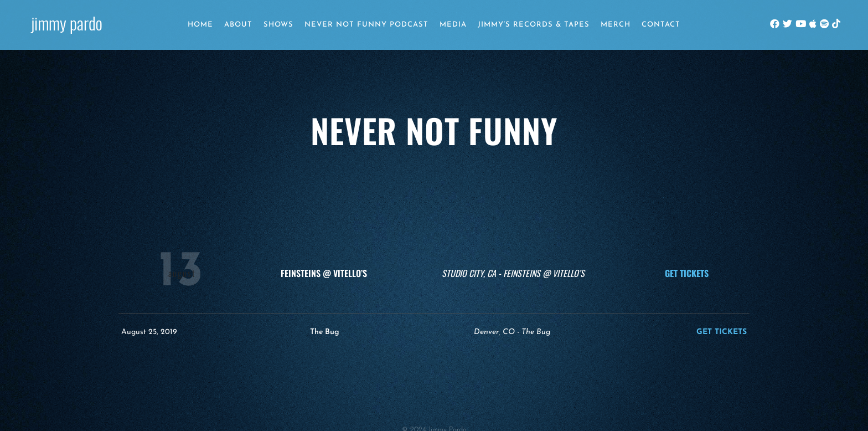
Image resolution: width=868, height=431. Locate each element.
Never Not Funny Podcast (366, 25)
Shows (278, 25)
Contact (661, 25)
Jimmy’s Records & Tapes (534, 25)
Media (453, 25)
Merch (616, 25)
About (238, 25)
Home (200, 25)
